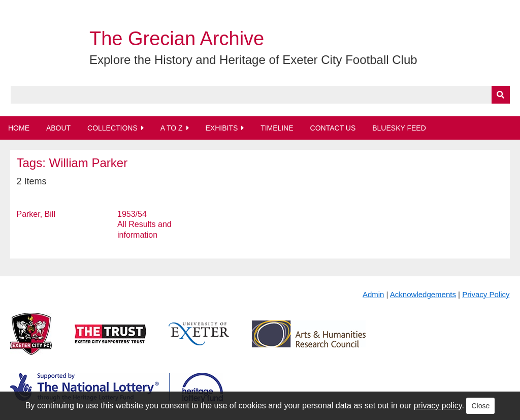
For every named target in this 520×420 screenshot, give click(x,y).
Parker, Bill (36, 214)
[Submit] (501, 95)
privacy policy (438, 406)
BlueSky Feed (399, 128)
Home (19, 128)
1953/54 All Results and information (144, 225)
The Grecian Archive (177, 39)
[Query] (260, 95)
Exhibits (221, 128)
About (58, 128)
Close (480, 406)
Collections (112, 128)
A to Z (172, 128)
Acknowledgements (423, 294)
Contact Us (333, 128)
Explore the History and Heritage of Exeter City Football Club (253, 60)
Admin (373, 294)
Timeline (277, 128)
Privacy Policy (486, 294)
